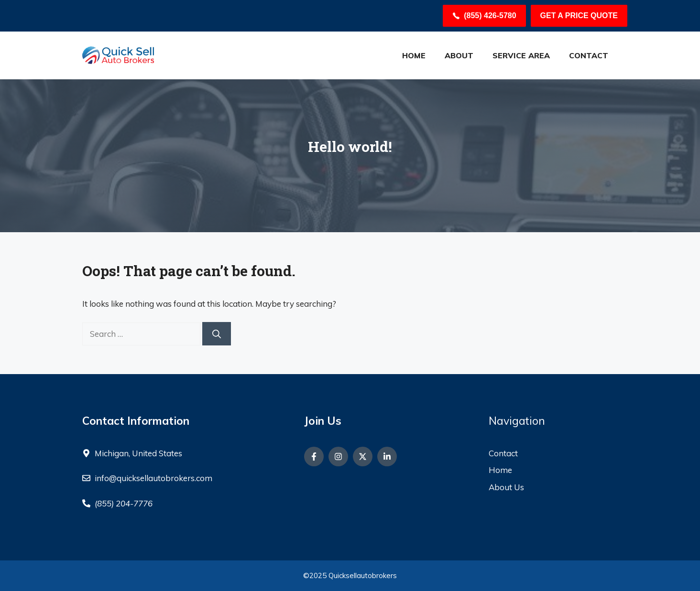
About (459, 55)
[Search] (217, 334)
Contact (589, 55)
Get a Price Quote (579, 16)
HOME (414, 55)
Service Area (521, 55)
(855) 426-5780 (490, 16)
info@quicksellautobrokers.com (153, 478)
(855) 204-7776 (124, 503)
